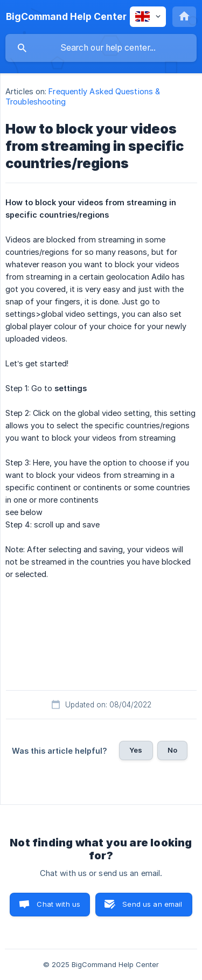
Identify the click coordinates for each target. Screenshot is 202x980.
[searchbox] (101, 48)
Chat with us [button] (58, 904)
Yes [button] (136, 750)
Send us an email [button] (152, 904)
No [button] (172, 750)
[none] (66, 17)
